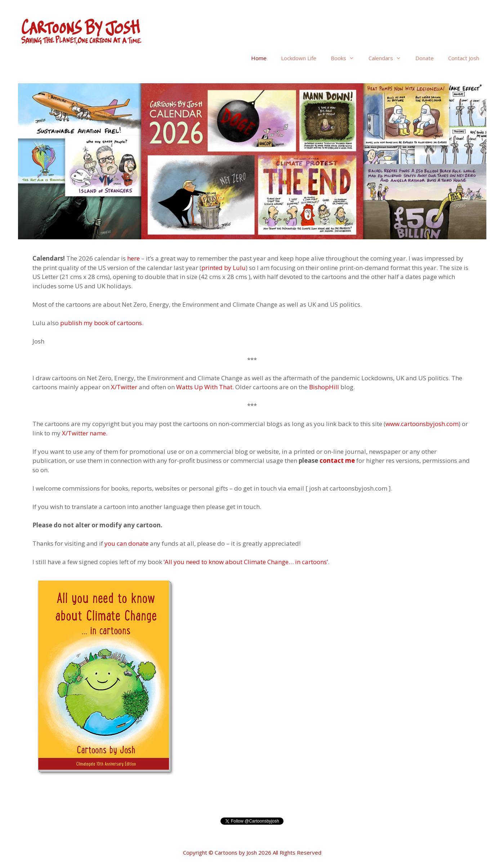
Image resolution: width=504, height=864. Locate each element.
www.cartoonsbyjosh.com (422, 424)
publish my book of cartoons (101, 323)
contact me (337, 460)
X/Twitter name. (85, 433)
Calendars (388, 58)
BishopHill (324, 387)
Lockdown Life (299, 58)
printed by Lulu (224, 268)
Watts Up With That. (206, 387)
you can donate (126, 543)
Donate (425, 58)
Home (259, 58)
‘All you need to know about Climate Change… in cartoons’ (246, 562)
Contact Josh (464, 58)
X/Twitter (123, 387)
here (133, 258)
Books (346, 58)
